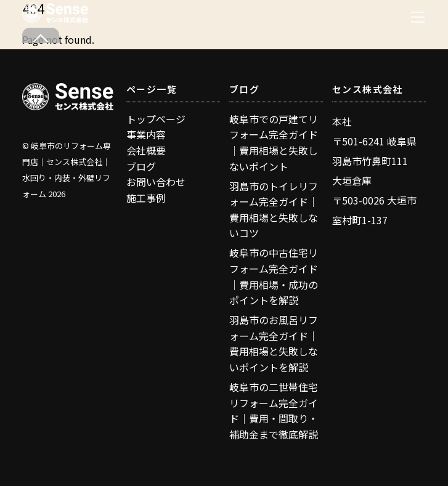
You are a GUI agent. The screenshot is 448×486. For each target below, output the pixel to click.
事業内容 (146, 134)
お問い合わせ (156, 182)
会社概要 (146, 150)
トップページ (156, 119)
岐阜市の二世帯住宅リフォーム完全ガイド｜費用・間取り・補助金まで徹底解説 (274, 411)
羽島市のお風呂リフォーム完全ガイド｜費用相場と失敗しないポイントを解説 (274, 343)
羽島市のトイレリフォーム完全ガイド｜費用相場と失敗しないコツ (274, 210)
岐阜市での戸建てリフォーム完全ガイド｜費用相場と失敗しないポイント (274, 143)
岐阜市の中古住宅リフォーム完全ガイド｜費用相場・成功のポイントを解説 (274, 276)
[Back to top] (41, 35)
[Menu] (418, 17)
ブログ (141, 166)
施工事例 (146, 198)
